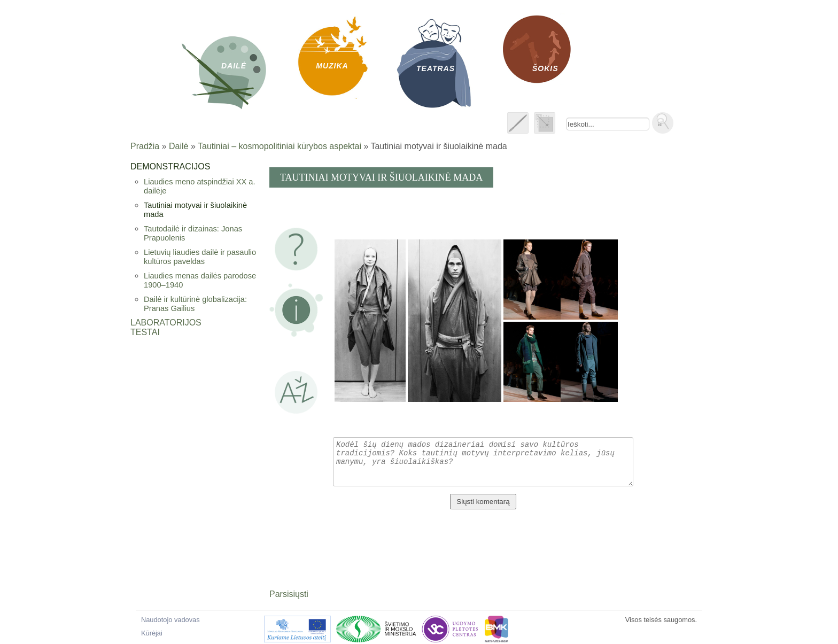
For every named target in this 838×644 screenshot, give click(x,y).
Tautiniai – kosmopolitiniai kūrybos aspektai (280, 146)
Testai (145, 332)
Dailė (179, 146)
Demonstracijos (170, 166)
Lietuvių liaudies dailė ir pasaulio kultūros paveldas (200, 257)
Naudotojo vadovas (170, 620)
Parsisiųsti (289, 594)
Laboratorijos (166, 323)
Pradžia (145, 146)
